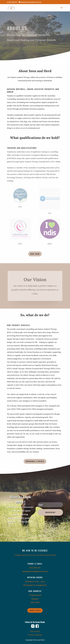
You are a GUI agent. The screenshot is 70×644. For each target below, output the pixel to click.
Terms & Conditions (35, 635)
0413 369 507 (13, 2)
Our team (35, 254)
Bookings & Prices (35, 461)
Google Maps (35, 610)
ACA (20, 207)
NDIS (50, 244)
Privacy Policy (35, 631)
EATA (20, 244)
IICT (50, 213)
